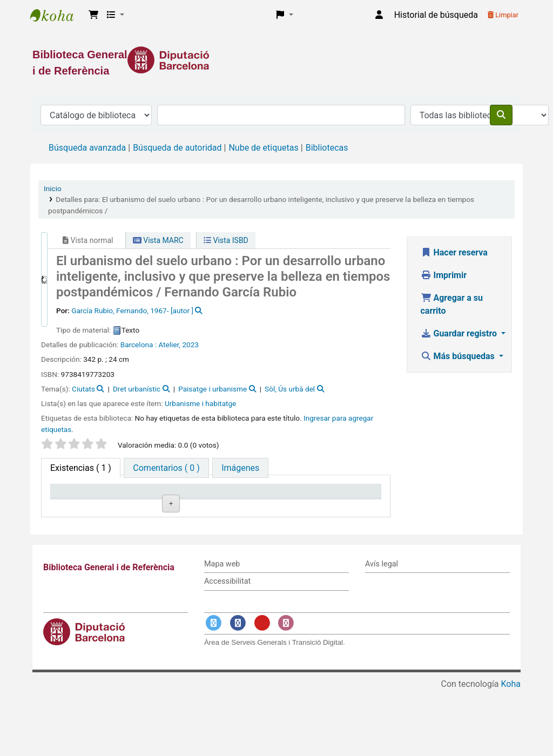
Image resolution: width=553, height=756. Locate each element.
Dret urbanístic (137, 389)
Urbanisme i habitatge (200, 403)
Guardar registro (460, 333)
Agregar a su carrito (452, 304)
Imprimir (444, 275)
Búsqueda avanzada (87, 148)
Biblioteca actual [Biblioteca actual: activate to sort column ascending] (141, 501)
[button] (93, 15)
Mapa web (222, 629)
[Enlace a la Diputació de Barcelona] (276, 60)
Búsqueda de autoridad (177, 148)
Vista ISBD (226, 240)
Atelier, (169, 345)
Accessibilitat (227, 647)
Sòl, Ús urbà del (290, 389)
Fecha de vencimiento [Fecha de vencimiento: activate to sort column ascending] (343, 501)
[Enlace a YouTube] (262, 688)
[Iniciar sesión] (379, 15)
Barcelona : (139, 345)
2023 (190, 345)
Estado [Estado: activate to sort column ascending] (267, 506)
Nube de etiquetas (263, 148)
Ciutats (83, 389)
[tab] (166, 468)
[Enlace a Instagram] (286, 688)
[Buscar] (501, 115)
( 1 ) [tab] (81, 468)
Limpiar (503, 15)
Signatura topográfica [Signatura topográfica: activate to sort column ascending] (210, 501)
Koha (511, 749)
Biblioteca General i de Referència (57, 15)
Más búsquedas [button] (459, 356)
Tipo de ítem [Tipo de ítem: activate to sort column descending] (79, 506)
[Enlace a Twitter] (214, 688)
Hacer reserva (454, 252)
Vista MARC (158, 240)
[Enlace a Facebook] (238, 688)
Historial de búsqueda (436, 15)
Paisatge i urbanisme (213, 389)
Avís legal (382, 629)
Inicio (53, 188)
